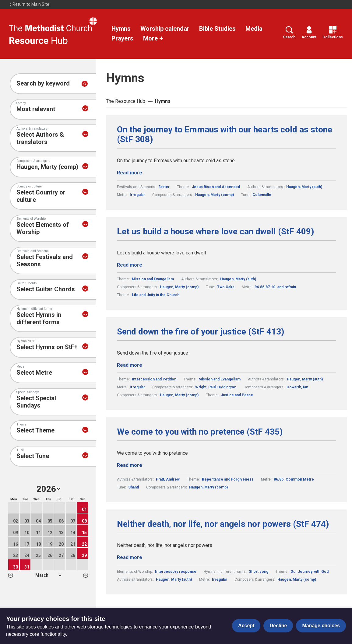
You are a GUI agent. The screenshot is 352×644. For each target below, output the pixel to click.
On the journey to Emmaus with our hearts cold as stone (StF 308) (225, 135)
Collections (333, 33)
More (153, 38)
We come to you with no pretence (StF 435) (200, 432)
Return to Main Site (29, 4)
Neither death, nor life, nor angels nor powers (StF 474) (223, 524)
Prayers (122, 38)
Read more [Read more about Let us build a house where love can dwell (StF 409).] (130, 265)
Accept (246, 626)
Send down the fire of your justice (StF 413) (201, 332)
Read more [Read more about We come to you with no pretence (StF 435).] (130, 465)
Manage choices (321, 626)
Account (309, 33)
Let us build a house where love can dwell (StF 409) (215, 232)
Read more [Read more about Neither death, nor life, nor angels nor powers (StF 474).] (130, 557)
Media (254, 29)
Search (289, 33)
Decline (278, 626)
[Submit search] (85, 84)
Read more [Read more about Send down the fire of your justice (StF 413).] (130, 365)
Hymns (121, 29)
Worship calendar (165, 29)
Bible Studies (217, 29)
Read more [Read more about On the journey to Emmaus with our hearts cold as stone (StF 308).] (130, 173)
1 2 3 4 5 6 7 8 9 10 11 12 (48, 575)
